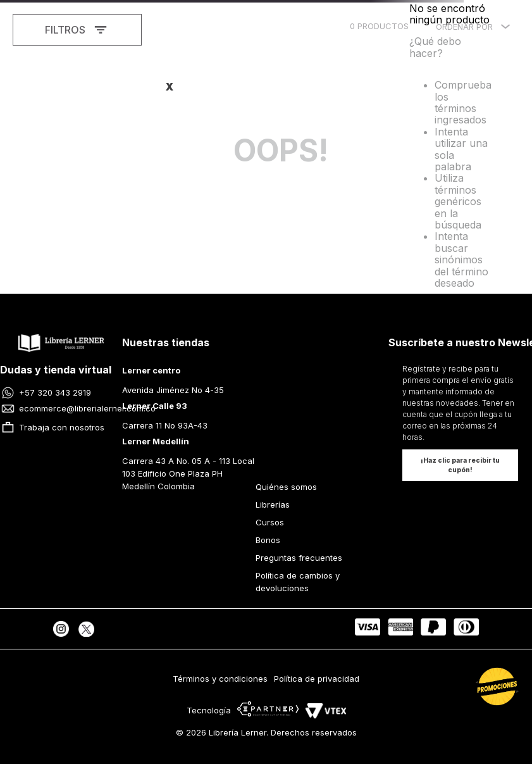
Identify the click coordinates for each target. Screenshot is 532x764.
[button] (461, 465)
